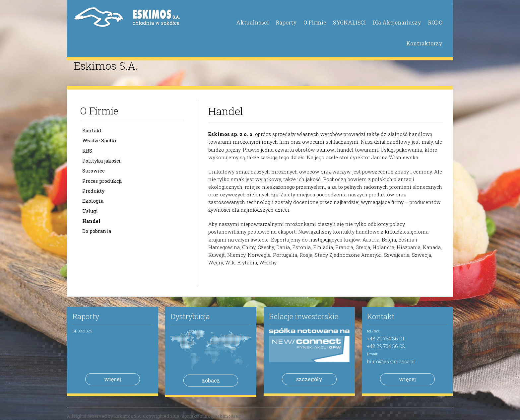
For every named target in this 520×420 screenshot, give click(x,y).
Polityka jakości (101, 161)
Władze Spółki (99, 140)
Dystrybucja (190, 316)
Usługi (90, 211)
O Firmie (315, 22)
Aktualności (253, 22)
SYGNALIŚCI (349, 22)
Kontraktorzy (424, 43)
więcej (113, 379)
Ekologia (93, 201)
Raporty (286, 22)
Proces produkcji (102, 181)
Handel (91, 221)
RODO (435, 22)
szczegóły (309, 379)
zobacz (211, 380)
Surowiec (93, 171)
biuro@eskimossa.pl (391, 361)
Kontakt (92, 131)
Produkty (93, 191)
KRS (87, 151)
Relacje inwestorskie (304, 316)
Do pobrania (97, 231)
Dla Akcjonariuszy (397, 22)
